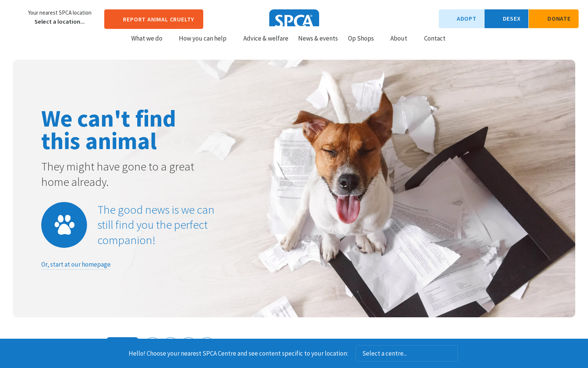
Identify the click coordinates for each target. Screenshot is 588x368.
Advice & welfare (266, 45)
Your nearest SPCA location (60, 13)
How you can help (206, 45)
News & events (318, 45)
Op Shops (364, 45)
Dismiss (468, 353)
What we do (150, 45)
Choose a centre (17, 17)
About (402, 45)
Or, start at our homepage (76, 264)
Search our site (458, 45)
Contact (435, 45)
